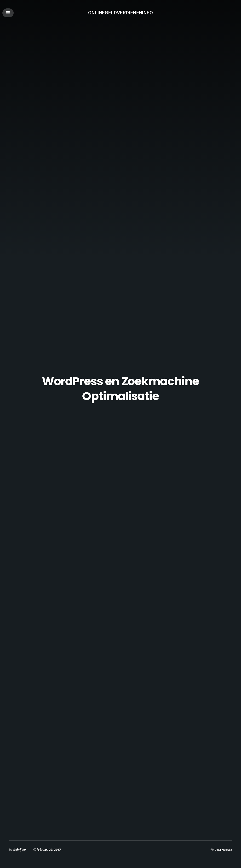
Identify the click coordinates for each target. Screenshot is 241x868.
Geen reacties (222, 850)
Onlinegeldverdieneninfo (120, 13)
